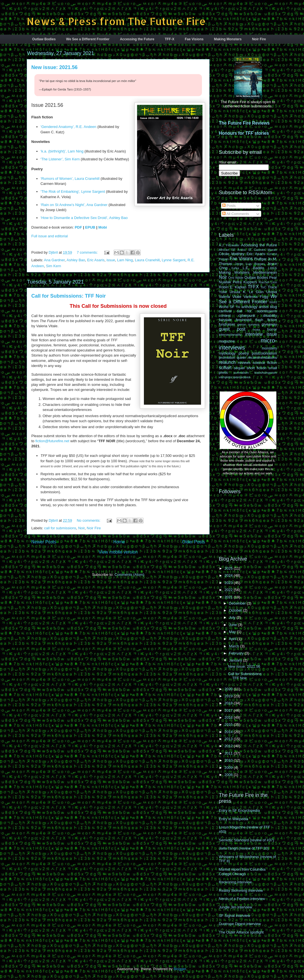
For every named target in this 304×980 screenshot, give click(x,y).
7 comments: (88, 252)
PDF (78, 227)
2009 (229, 768)
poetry (244, 353)
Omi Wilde (236, 277)
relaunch (227, 362)
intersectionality (230, 334)
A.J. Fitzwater (229, 245)
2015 (229, 725)
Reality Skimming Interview (241, 891)
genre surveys (248, 324)
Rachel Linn (268, 282)
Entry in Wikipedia (233, 819)
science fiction (265, 363)
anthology (249, 307)
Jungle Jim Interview (235, 907)
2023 (229, 583)
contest (225, 316)
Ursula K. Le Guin (247, 292)
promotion (227, 358)
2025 (229, 568)
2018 (229, 703)
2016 (229, 717)
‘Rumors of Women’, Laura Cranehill (70, 179)
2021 (229, 597)
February (237, 653)
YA (238, 307)
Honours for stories (244, 133)
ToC (264, 287)
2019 (229, 696)
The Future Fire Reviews (244, 123)
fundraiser (227, 324)
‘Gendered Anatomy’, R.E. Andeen (69, 127)
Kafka (235, 268)
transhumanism (266, 372)
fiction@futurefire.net (52, 441)
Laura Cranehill (147, 260)
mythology (227, 353)
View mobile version (118, 552)
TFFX (253, 287)
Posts (229, 206)
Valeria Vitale (230, 297)
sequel (239, 368)
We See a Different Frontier (88, 39)
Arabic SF (245, 250)
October (236, 610)
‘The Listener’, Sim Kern (60, 159)
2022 (229, 590)
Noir (81, 528)
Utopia (272, 292)
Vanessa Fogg (256, 297)
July (233, 617)
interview (254, 334)
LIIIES (272, 268)
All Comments (236, 214)
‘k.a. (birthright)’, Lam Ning (62, 151)
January (236, 660)
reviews (244, 363)
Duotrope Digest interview (240, 924)
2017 (229, 710)
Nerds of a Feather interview (242, 899)
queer (242, 358)
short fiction (256, 368)
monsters (269, 348)
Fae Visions (194, 39)
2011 (229, 753)
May (233, 632)
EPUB (90, 227)
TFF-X (169, 39)
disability (270, 316)
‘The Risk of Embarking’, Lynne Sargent (73, 192)
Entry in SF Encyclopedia (239, 810)
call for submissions (60, 528)
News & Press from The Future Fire (116, 21)
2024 (229, 575)
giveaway (269, 324)
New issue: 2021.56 (54, 67)
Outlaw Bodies (44, 39)
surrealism (241, 372)
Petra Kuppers (245, 282)
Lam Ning (125, 260)
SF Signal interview (234, 916)
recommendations (262, 358)
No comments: (89, 520)
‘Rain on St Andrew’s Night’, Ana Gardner (74, 205)
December (238, 603)
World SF (227, 307)
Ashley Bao (76, 260)
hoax (256, 329)
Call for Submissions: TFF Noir (69, 296)
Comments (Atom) (129, 575)
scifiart (225, 368)
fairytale (225, 320)
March (235, 646)
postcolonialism (264, 353)
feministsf (244, 320)
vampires (225, 377)
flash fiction (266, 320)
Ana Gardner (54, 260)
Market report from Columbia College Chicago (242, 872)
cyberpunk (247, 316)
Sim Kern (53, 266)
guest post (232, 329)
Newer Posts (44, 542)
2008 (229, 775)
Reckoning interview (235, 882)
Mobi (103, 227)
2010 (229, 760)
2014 (229, 732)
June (233, 625)
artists (264, 307)
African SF (227, 250)
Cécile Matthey (232, 254)
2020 (229, 689)
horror (272, 329)
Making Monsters (228, 39)
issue (111, 260)
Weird (273, 302)
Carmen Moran (265, 250)
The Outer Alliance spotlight (241, 932)
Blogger (180, 969)
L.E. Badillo (253, 268)
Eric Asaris (96, 260)
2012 (229, 746)
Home (119, 542)
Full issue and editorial (49, 236)
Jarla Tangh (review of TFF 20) (244, 848)
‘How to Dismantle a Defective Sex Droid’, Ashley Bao (84, 218)
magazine (227, 341)
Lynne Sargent (174, 260)
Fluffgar (260, 259)
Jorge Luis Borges (250, 264)
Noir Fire (259, 39)
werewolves (242, 377)
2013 (229, 739)
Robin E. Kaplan (233, 287)
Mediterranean (265, 272)
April (233, 639)
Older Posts (194, 542)
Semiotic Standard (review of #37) (246, 840)
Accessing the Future (137, 39)
